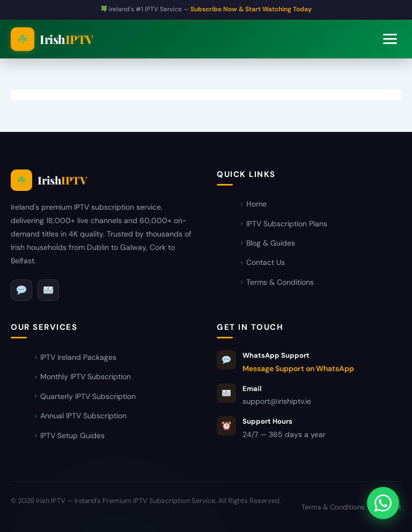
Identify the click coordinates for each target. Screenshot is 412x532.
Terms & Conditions (280, 282)
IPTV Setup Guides (72, 435)
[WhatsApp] (21, 290)
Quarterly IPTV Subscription (88, 396)
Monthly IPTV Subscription (86, 376)
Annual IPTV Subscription (83, 416)
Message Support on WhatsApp (298, 368)
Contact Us (266, 262)
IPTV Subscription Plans (287, 224)
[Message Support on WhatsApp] (383, 503)
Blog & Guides (271, 243)
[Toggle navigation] (390, 39)
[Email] (48, 290)
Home (256, 204)
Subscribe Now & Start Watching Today (251, 9)
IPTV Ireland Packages (78, 357)
